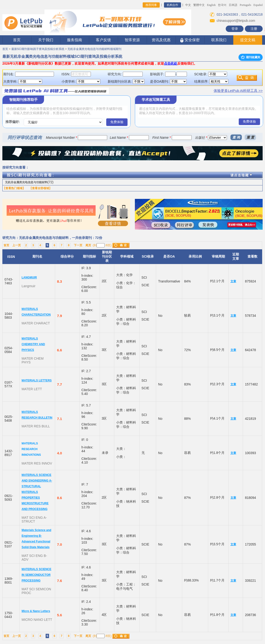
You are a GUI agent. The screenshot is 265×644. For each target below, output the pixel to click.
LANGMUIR (29, 277)
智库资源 (132, 40)
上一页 (17, 245)
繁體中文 (199, 5)
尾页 (88, 245)
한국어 (222, 5)
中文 (188, 5)
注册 (254, 29)
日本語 (233, 5)
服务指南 (75, 40)
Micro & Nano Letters (36, 611)
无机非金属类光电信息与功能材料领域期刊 (94, 49)
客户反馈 (103, 40)
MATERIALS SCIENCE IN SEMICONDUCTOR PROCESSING (36, 575)
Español (258, 5)
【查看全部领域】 (40, 188)
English (211, 5)
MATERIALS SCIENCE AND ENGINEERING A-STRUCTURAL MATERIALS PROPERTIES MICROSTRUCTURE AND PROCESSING (37, 492)
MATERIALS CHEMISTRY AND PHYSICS (33, 344)
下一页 (78, 245)
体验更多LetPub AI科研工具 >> (238, 91)
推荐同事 (151, 5)
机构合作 (172, 5)
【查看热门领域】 (14, 188)
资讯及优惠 (161, 40)
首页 (17, 40)
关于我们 (46, 40)
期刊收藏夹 (251, 57)
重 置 (250, 137)
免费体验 (117, 122)
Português (245, 5)
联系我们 (219, 40)
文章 (233, 281)
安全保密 (190, 40)
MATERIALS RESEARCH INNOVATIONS (31, 449)
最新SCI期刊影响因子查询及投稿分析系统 (38, 49)
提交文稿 (248, 40)
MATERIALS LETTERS (37, 380)
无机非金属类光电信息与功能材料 (26, 182)
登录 (235, 29)
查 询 (236, 137)
